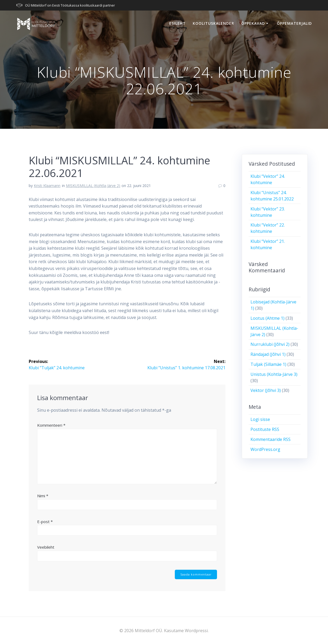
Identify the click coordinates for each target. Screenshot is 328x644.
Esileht (177, 23)
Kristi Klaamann (47, 186)
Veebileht (46, 547)
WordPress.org (265, 449)
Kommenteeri (51, 425)
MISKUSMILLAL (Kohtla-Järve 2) (93, 186)
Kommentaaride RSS (271, 439)
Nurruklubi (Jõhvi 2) (270, 344)
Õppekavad (253, 23)
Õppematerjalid (294, 23)
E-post (45, 522)
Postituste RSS (265, 429)
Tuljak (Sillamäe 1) (268, 364)
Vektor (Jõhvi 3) (266, 390)
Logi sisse (260, 419)
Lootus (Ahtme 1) (267, 318)
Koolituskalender (213, 23)
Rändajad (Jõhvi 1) (268, 354)
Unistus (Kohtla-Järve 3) (274, 374)
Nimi (43, 496)
